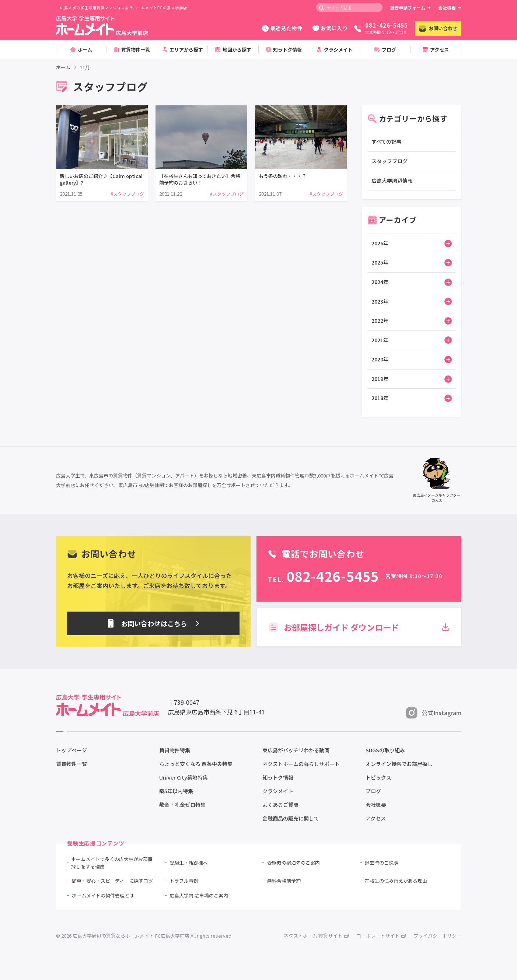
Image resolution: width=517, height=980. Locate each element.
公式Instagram (434, 713)
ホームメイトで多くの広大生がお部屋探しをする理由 (112, 863)
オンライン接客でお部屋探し (399, 764)
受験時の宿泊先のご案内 (294, 863)
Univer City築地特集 (184, 777)
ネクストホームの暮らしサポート (301, 764)
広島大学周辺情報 (392, 181)
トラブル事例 (184, 881)
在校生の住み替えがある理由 (396, 881)
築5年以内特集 (176, 791)
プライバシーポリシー (437, 936)
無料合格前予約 (284, 881)
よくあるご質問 (280, 805)
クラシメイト (278, 791)
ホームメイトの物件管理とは (103, 895)
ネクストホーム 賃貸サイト (316, 936)
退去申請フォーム (410, 8)
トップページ (71, 750)
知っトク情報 (278, 777)
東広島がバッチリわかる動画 (296, 750)
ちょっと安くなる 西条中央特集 (196, 764)
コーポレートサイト (381, 936)
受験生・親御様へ (189, 863)
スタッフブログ (390, 161)
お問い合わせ (438, 28)
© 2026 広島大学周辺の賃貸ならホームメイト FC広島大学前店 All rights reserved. (144, 936)
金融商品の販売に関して (291, 818)
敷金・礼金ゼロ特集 (182, 805)
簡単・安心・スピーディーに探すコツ (112, 881)
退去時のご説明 (382, 863)
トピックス (378, 777)
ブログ (373, 791)
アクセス (376, 818)
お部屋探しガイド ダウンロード (359, 627)
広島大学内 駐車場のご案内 (199, 895)
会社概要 (450, 8)
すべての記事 (387, 141)
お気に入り (330, 28)
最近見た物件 (282, 28)
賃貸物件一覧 (71, 764)
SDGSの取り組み (385, 750)
